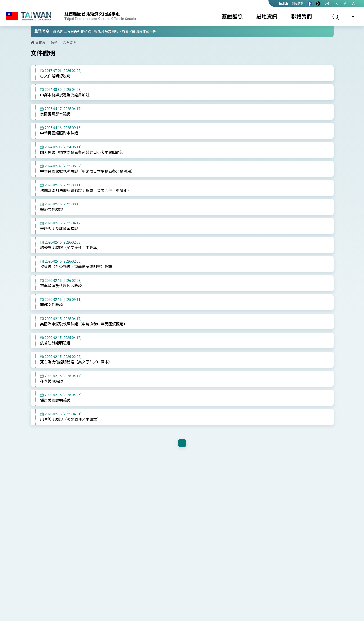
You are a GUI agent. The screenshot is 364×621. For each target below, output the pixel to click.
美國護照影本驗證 (55, 115)
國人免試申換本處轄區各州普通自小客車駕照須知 (82, 154)
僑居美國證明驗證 (55, 406)
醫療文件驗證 (52, 212)
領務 (54, 42)
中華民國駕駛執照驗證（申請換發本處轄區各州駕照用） (88, 173)
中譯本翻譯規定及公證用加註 (65, 95)
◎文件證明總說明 (55, 76)
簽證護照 (232, 16)
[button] (38, 31)
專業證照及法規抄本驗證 (61, 290)
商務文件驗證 (52, 309)
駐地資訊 (267, 16)
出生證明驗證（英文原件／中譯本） (71, 425)
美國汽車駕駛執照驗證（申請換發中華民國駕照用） (84, 328)
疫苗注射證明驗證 (55, 348)
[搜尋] (336, 17)
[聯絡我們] (327, 4)
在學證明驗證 (52, 387)
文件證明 (70, 42)
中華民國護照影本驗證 (59, 134)
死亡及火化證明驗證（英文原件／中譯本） (76, 367)
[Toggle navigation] (355, 17)
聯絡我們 (301, 16)
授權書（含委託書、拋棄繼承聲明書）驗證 (76, 270)
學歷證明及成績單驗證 (59, 231)
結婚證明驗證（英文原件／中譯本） (71, 251)
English (283, 4)
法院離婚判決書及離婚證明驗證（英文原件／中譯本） (86, 192)
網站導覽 (298, 4)
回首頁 (40, 42)
